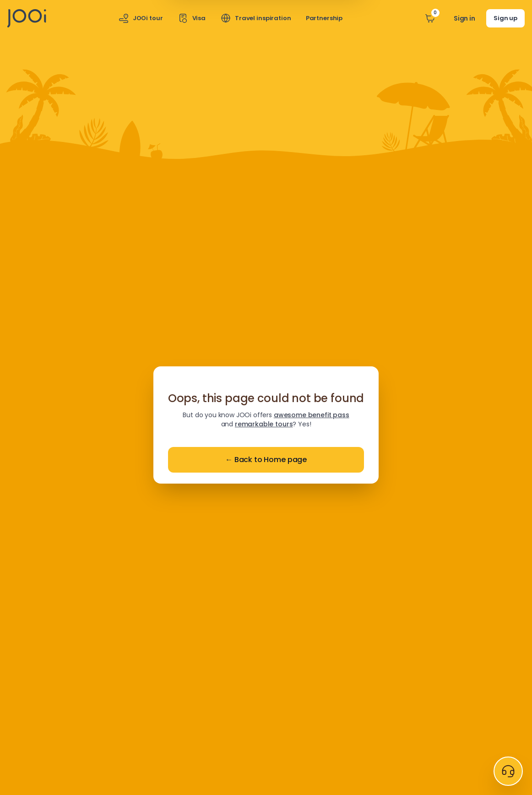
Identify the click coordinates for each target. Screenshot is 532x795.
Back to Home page (266, 460)
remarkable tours (264, 424)
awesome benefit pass (312, 415)
